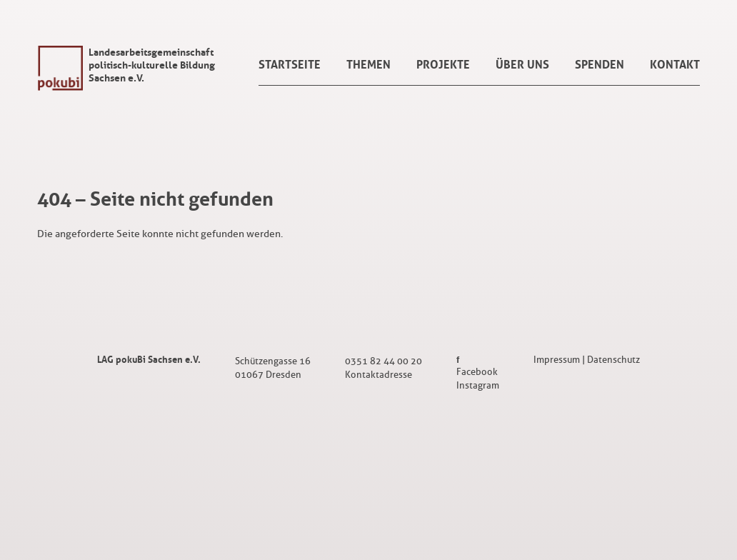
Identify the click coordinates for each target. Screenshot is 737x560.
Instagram (478, 385)
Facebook (477, 372)
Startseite (290, 64)
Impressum (557, 360)
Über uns (522, 64)
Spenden (600, 64)
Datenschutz (613, 360)
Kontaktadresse (378, 375)
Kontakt (675, 64)
